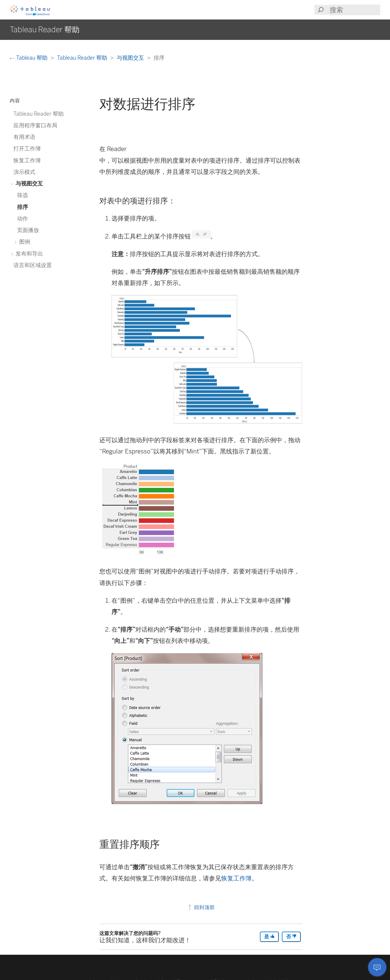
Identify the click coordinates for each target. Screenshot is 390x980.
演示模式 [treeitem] (24, 172)
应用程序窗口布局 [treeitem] (35, 125)
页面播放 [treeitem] (28, 230)
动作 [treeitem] (23, 219)
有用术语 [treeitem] (24, 137)
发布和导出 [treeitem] (28, 254)
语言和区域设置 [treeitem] (33, 265)
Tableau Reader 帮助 (83, 58)
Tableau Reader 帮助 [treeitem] (39, 114)
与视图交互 (131, 58)
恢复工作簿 (236, 878)
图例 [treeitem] (24, 242)
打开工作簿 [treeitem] (27, 148)
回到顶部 (201, 907)
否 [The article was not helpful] (291, 937)
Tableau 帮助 (29, 58)
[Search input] (355, 10)
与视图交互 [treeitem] (28, 183)
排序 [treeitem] (23, 207)
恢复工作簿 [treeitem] (27, 160)
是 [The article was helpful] (269, 937)
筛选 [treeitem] (23, 195)
